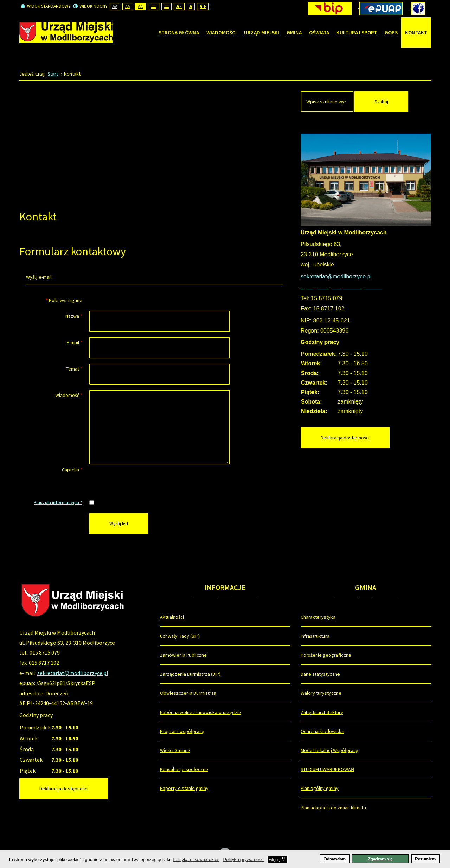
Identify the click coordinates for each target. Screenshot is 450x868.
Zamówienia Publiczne (183, 655)
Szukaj (381, 102)
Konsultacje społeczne (184, 769)
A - (179, 7)
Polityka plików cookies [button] (196, 859)
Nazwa (74, 316)
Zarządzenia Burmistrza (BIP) (190, 674)
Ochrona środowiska (322, 731)
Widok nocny (90, 6)
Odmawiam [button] (335, 859)
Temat (74, 369)
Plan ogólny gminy (320, 788)
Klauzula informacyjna (58, 502)
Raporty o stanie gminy (184, 788)
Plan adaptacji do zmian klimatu (333, 808)
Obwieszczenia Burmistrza (188, 693)
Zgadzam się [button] (380, 859)
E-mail (75, 342)
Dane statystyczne (320, 674)
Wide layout (166, 7)
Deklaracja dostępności (345, 438)
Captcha (72, 470)
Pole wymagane (64, 300)
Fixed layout (153, 7)
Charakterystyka (318, 617)
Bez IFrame (155, 144)
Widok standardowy (46, 6)
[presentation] (143, 478)
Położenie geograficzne (326, 655)
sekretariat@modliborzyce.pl (73, 673)
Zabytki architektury (322, 712)
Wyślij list (119, 523)
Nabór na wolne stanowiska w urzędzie (201, 712)
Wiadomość (69, 395)
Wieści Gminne (175, 750)
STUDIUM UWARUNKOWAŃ (327, 769)
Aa (115, 7)
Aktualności (172, 617)
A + (203, 7)
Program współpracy (182, 731)
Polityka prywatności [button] (244, 859)
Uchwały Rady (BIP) (180, 636)
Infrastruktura (315, 636)
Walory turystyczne (321, 693)
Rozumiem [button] (425, 859)
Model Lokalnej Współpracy (329, 750)
